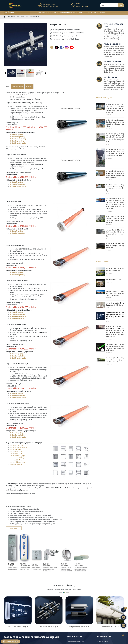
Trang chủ (41, 13)
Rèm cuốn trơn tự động (17, 445)
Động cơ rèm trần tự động (49, 627)
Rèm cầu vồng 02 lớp (16, 452)
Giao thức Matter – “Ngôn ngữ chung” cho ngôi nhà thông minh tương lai (115, 293)
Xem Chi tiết (14, 528)
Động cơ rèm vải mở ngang (18, 627)
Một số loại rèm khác (16, 464)
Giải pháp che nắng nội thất (75, 642)
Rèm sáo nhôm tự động (17, 458)
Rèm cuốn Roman (15, 449)
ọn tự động (23, 447)
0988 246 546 (12, 641)
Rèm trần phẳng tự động (17, 462)
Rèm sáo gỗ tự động (16, 460)
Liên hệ (102, 13)
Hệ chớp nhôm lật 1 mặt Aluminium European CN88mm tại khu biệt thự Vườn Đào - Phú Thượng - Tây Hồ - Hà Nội (115, 108)
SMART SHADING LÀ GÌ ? (113, 280)
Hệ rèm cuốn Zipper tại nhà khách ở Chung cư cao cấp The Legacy (115, 246)
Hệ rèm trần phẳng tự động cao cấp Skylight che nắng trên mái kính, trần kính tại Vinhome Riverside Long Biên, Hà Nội (115, 138)
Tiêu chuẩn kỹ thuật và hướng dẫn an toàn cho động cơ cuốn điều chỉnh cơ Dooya (115, 360)
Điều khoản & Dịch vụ (67, 13)
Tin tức (81, 13)
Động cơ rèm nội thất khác (79, 627)
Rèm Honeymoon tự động (18, 456)
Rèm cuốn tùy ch (15, 447)
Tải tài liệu (92, 13)
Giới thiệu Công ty (103, 642)
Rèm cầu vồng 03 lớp (16, 454)
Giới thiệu (52, 13)
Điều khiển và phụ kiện (110, 627)
